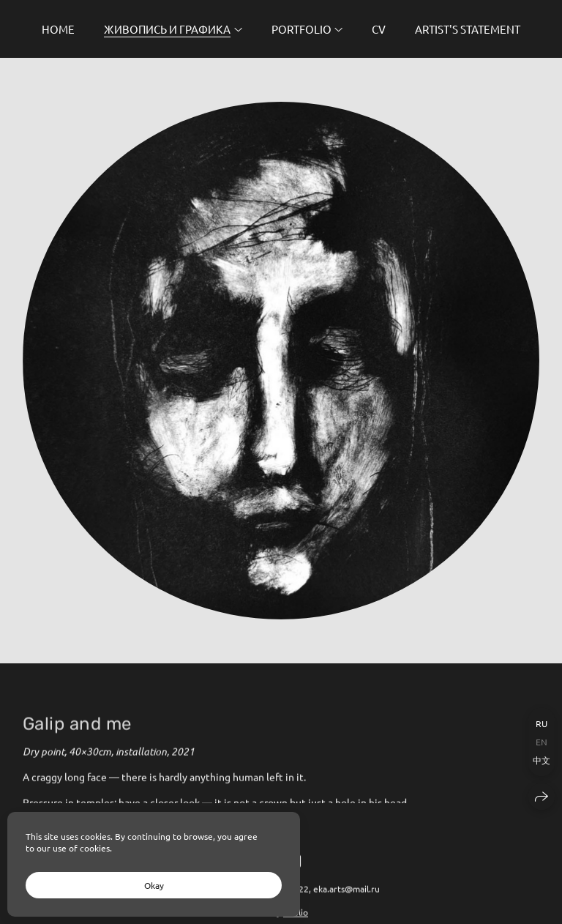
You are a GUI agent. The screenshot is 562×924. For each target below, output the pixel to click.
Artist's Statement (468, 29)
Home (58, 29)
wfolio (296, 917)
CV (379, 29)
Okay (154, 885)
